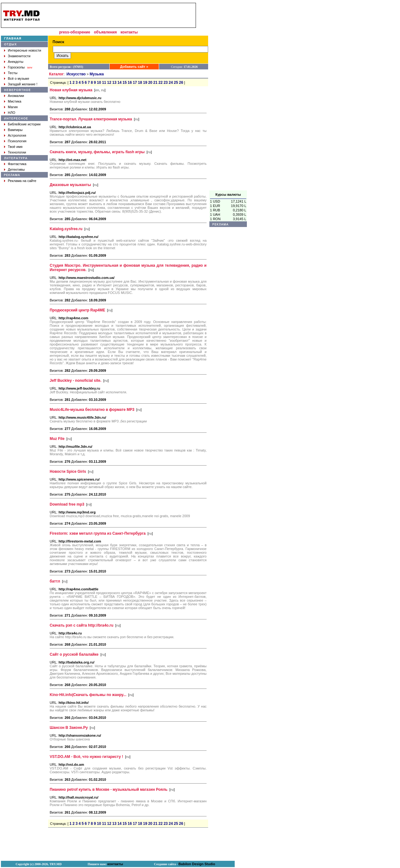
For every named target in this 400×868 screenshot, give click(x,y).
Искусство (76, 74)
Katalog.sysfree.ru (66, 229)
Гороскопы (16, 67)
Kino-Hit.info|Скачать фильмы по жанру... (88, 695)
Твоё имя (15, 147)
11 (104, 83)
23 (165, 83)
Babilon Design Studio (197, 864)
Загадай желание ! (22, 84)
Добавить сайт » (134, 67)
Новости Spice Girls (68, 472)
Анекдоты (16, 62)
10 (99, 83)
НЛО (12, 113)
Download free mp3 (67, 504)
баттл (55, 581)
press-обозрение (75, 32)
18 (140, 83)
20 (150, 83)
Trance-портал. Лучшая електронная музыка (91, 119)
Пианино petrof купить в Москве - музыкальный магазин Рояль (109, 790)
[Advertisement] (228, 97)
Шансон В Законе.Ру (69, 728)
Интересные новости (25, 50)
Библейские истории (24, 124)
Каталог (56, 74)
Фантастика (17, 164)
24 (171, 83)
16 (130, 83)
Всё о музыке (18, 78)
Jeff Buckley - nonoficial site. (75, 381)
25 (176, 83)
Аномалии (16, 96)
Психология (17, 141)
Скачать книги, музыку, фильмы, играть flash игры (97, 152)
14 (120, 83)
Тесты (13, 73)
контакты (129, 32)
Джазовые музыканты (70, 185)
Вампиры (15, 130)
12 (109, 83)
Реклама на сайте (22, 181)
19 (145, 83)
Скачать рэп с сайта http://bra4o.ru (82, 625)
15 (125, 83)
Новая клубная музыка (71, 90)
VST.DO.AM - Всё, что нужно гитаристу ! (86, 757)
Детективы (16, 169)
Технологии (17, 152)
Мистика (15, 101)
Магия (13, 107)
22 (160, 83)
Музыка (97, 74)
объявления (105, 32)
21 (155, 83)
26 (181, 83)
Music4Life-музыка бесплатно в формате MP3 (92, 410)
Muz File (57, 439)
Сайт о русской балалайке (74, 654)
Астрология (17, 135)
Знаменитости (19, 56)
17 (135, 83)
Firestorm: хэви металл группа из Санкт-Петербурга (98, 533)
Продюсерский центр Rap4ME (77, 310)
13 (114, 83)
